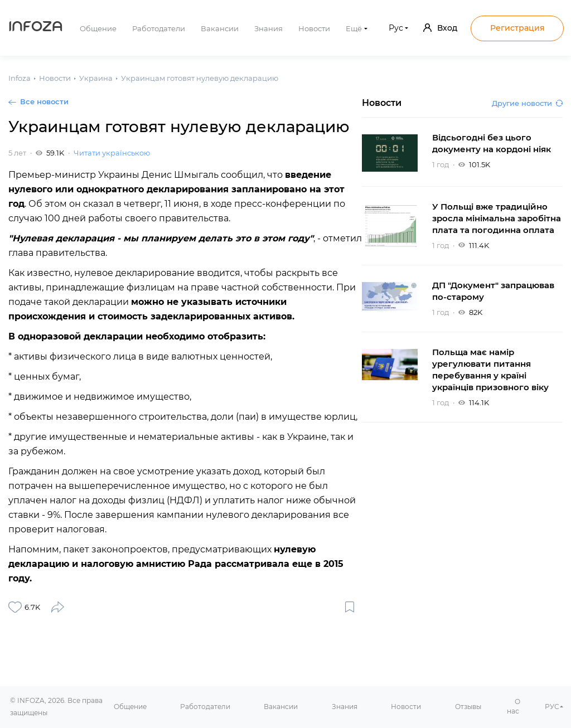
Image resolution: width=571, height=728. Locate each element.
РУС (552, 707)
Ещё (354, 28)
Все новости (44, 101)
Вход (440, 28)
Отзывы (468, 707)
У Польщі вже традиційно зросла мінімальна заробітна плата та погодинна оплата (497, 218)
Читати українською (112, 153)
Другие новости (527, 103)
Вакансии (220, 28)
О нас (514, 706)
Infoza (36, 28)
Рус (396, 28)
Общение (98, 28)
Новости (314, 28)
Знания (268, 28)
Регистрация (517, 28)
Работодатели (159, 28)
